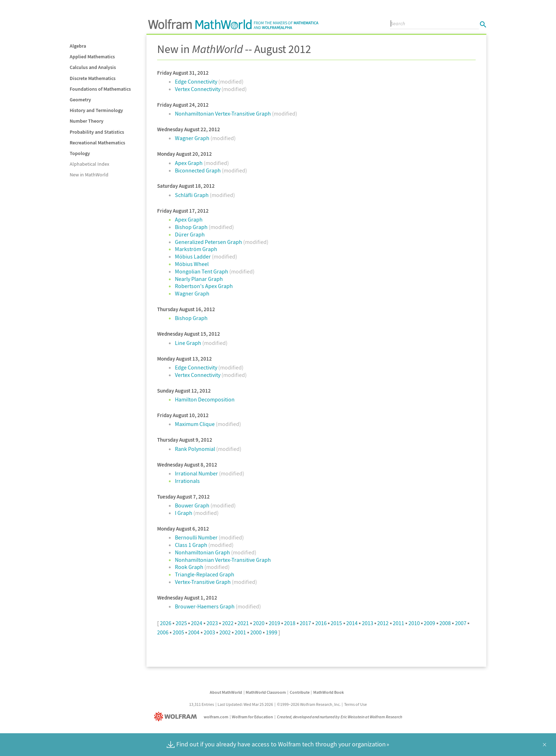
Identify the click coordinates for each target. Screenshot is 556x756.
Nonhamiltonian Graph (203, 552)
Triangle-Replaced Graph (205, 574)
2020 (259, 623)
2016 (321, 623)
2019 (274, 623)
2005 (178, 632)
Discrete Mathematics (93, 78)
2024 (197, 623)
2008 (445, 623)
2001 (240, 632)
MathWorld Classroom (266, 692)
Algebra (78, 46)
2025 (181, 623)
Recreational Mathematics (97, 143)
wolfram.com (216, 717)
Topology (80, 153)
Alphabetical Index (89, 164)
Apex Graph (189, 163)
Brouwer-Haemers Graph (205, 606)
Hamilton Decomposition (205, 399)
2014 (352, 623)
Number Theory (87, 121)
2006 (163, 632)
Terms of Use (355, 704)
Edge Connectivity (197, 81)
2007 (461, 623)
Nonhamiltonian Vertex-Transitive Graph (223, 113)
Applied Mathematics (92, 57)
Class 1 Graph (192, 545)
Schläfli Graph (192, 195)
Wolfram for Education (252, 717)
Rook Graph (190, 567)
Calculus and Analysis (93, 67)
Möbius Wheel (192, 264)
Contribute (300, 692)
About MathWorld (226, 692)
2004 (194, 632)
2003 (209, 632)
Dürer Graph (190, 234)
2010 (414, 623)
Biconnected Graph (198, 170)
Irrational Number (197, 473)
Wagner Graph (193, 138)
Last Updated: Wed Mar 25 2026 (245, 704)
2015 (336, 623)
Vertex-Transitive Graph (203, 582)
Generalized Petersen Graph (209, 242)
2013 (368, 623)
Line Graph (189, 343)
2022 (228, 623)
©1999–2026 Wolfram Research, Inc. (309, 704)
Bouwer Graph (193, 505)
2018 (290, 623)
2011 (399, 623)
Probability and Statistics (97, 132)
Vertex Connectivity (198, 89)
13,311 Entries (202, 704)
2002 (225, 632)
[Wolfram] (177, 717)
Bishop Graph (192, 227)
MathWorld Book (328, 692)
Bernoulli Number (197, 537)
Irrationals (187, 481)
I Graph (184, 513)
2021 (243, 623)
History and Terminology (96, 110)
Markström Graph (196, 249)
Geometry (80, 100)
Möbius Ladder (193, 256)
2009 (429, 623)
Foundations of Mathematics (100, 89)
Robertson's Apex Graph (204, 286)
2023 (212, 623)
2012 (383, 623)
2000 (256, 632)
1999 (272, 632)
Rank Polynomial (196, 449)
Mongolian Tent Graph (202, 271)
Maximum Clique (195, 424)
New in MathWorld (89, 175)
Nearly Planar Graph (199, 279)
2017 (305, 623)
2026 (166, 623)
